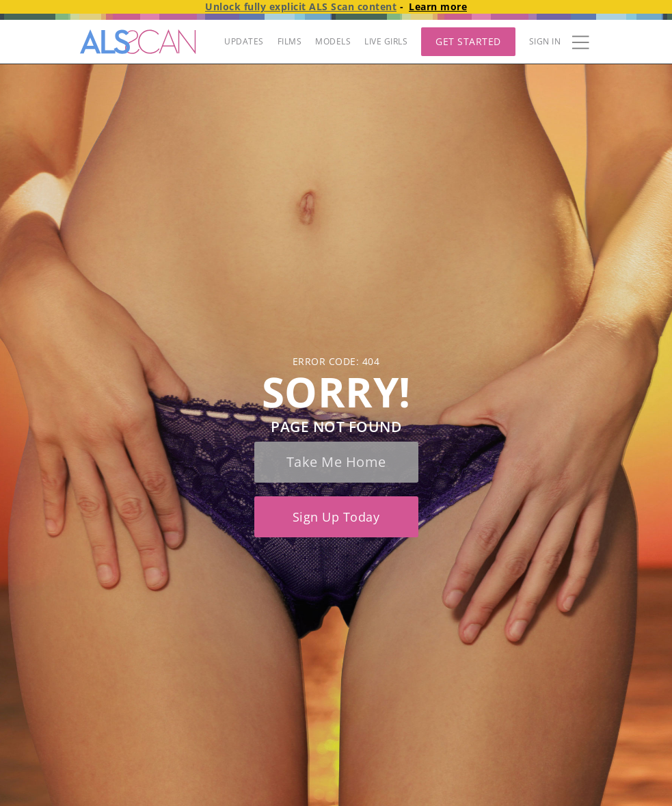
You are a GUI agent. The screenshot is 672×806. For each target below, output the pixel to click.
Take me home (336, 462)
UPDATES (244, 41)
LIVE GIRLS (386, 41)
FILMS (290, 41)
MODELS (333, 41)
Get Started (468, 41)
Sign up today (336, 517)
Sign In (545, 41)
